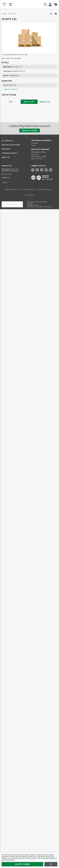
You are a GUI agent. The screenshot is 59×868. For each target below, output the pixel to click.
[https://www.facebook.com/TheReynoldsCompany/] (33, 170)
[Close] (51, 864)
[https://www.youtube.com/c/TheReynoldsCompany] (51, 170)
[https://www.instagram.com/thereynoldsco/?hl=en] (47, 170)
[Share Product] (51, 14)
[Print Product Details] (56, 14)
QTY (11, 102)
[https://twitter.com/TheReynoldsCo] (38, 170)
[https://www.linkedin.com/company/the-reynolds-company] (42, 170)
